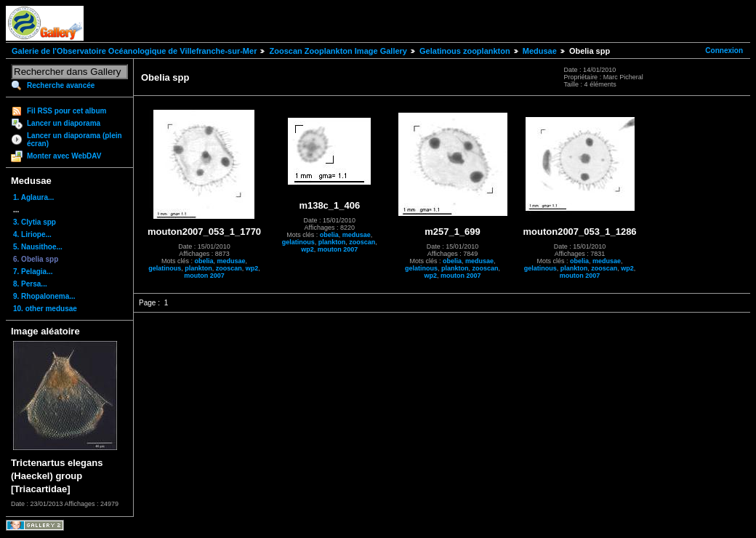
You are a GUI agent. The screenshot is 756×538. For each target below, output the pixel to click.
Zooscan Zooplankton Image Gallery (338, 51)
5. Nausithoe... (38, 247)
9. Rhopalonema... (44, 296)
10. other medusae (45, 309)
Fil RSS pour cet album (67, 111)
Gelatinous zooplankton (465, 51)
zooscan (229, 268)
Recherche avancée (61, 85)
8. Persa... (30, 284)
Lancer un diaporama (64, 123)
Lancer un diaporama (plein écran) (75, 140)
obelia (204, 261)
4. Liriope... (32, 234)
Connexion (724, 51)
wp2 (252, 268)
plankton (198, 268)
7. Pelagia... (33, 272)
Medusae (540, 51)
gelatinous (165, 268)
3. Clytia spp (35, 222)
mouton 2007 (204, 276)
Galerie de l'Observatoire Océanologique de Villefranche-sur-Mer (134, 51)
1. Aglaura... (33, 197)
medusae (232, 261)
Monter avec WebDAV (64, 156)
